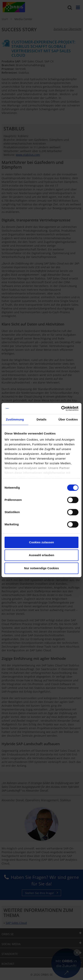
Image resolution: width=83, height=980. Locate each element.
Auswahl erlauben (41, 555)
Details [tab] (41, 419)
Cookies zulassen (41, 542)
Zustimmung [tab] (15, 419)
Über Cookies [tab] (68, 419)
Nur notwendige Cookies (41, 568)
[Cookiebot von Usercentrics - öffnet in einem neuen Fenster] (61, 408)
